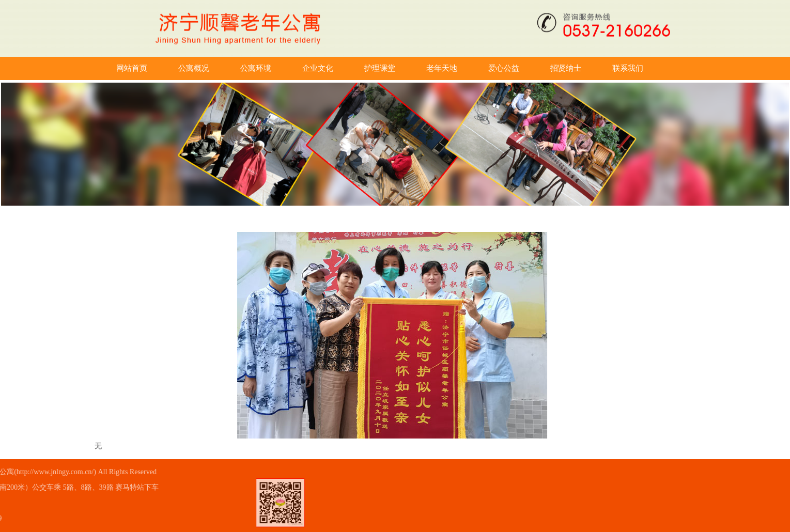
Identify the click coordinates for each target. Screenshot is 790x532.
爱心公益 (536, 68)
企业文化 (350, 68)
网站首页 (164, 68)
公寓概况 (226, 68)
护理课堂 (412, 68)
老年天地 (474, 68)
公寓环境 (288, 68)
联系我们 (660, 68)
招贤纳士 (598, 68)
